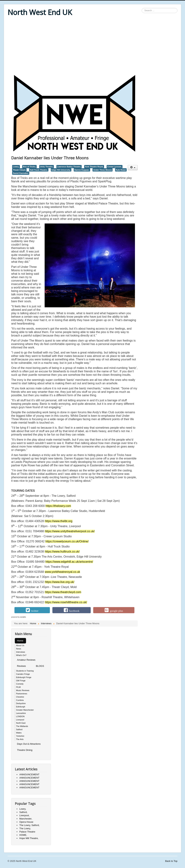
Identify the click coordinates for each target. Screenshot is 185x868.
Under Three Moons (103, 170)
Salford (19, 729)
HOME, (23, 835)
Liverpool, (24, 815)
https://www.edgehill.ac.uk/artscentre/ (69, 562)
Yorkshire (20, 736)
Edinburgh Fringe (24, 677)
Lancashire (21, 713)
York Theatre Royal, (94, 167)
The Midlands (22, 726)
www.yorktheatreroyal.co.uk (63, 572)
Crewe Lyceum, (115, 167)
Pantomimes (22, 694)
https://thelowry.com (58, 506)
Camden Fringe (23, 674)
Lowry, (16, 167)
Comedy (20, 684)
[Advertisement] (92, 46)
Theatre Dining (25, 750)
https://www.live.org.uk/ (60, 582)
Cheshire (20, 697)
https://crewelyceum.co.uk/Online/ (67, 541)
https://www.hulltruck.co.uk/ (62, 552)
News (19, 649)
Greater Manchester (25, 710)
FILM (18, 687)
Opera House (26, 822)
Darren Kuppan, (82, 170)
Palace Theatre (27, 832)
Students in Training (25, 671)
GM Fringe (21, 681)
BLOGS (40, 666)
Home (20, 641)
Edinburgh (21, 707)
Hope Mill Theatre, (29, 838)
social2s (23, 617)
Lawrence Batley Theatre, (69, 167)
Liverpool (20, 720)
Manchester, (26, 819)
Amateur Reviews (26, 660)
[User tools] (133, 168)
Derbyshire (21, 703)
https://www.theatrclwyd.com (63, 592)
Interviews (21, 652)
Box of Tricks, (29, 167)
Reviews (21, 666)
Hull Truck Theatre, (39, 170)
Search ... (142, 8)
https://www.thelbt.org (59, 521)
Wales (19, 733)
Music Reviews (23, 690)
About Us (20, 645)
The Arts (20, 739)
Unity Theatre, (47, 167)
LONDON (20, 716)
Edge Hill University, (61, 170)
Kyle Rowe (121, 170)
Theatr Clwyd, (19, 170)
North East (21, 723)
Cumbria (20, 700)
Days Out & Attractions (29, 744)
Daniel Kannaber (21, 173)
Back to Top (171, 861)
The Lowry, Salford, (29, 825)
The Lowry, (25, 828)
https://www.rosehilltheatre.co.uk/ (66, 602)
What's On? (21, 655)
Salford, (23, 812)
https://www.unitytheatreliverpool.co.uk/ (70, 531)
